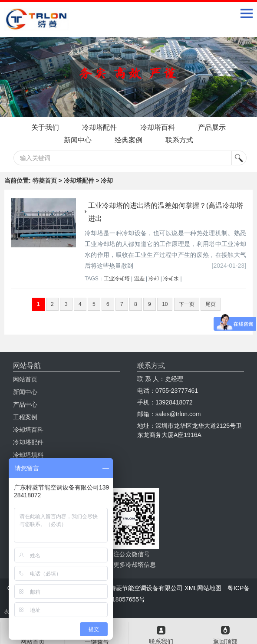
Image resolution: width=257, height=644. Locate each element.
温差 (139, 279)
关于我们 (45, 127)
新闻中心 (77, 140)
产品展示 (212, 127)
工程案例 (25, 417)
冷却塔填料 (28, 455)
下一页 (187, 304)
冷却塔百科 (158, 127)
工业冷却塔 (117, 279)
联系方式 (180, 140)
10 (165, 304)
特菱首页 (45, 181)
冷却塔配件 (99, 127)
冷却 (154, 279)
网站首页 (25, 379)
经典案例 (128, 140)
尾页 (211, 304)
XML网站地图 (203, 588)
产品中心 (25, 404)
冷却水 (171, 279)
